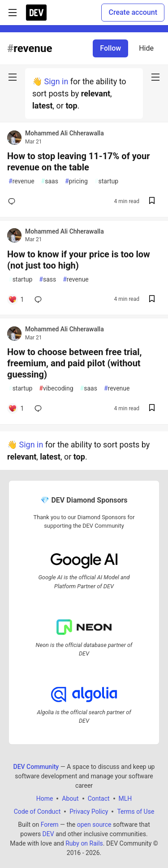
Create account (133, 12)
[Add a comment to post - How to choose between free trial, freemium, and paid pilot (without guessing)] (16, 408)
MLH (125, 798)
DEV (48, 833)
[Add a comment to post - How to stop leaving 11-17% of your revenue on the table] (13, 201)
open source (94, 824)
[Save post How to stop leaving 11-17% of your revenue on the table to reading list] (152, 202)
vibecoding (56, 388)
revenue (22, 181)
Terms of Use (136, 811)
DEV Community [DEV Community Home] (36, 766)
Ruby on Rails (84, 843)
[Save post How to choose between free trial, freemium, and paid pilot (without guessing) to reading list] (152, 409)
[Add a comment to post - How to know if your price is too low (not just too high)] (16, 299)
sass (47, 280)
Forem (50, 824)
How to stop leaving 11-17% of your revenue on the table (79, 162)
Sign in (56, 81)
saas (50, 181)
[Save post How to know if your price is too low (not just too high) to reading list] (152, 300)
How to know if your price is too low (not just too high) (79, 260)
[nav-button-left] (13, 77)
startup (106, 181)
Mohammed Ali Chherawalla (65, 133)
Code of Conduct (37, 811)
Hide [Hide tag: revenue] (146, 48)
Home (45, 798)
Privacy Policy (89, 811)
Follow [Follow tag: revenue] (110, 48)
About (70, 798)
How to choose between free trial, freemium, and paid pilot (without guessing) (75, 363)
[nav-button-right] (155, 77)
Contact (99, 798)
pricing (76, 181)
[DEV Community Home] (36, 13)
